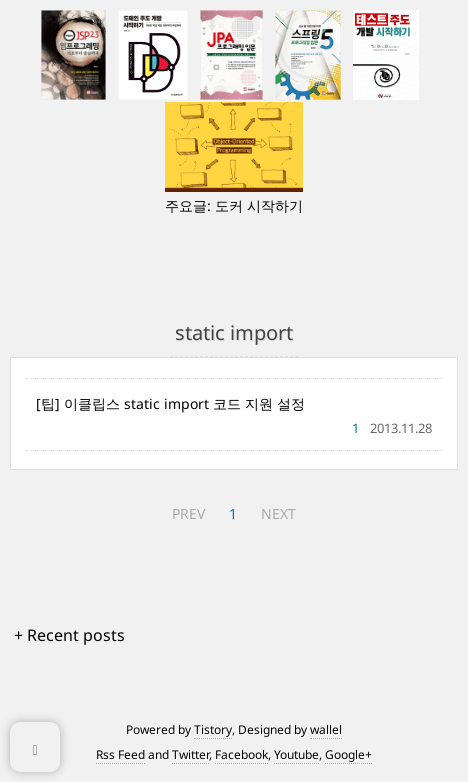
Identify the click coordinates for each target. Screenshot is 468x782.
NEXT (278, 513)
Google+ (348, 754)
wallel (326, 729)
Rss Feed (120, 754)
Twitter (190, 754)
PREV (188, 513)
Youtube (296, 754)
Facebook (241, 754)
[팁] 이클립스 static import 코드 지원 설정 (170, 403)
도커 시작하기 (259, 205)
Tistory (213, 729)
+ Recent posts (69, 635)
